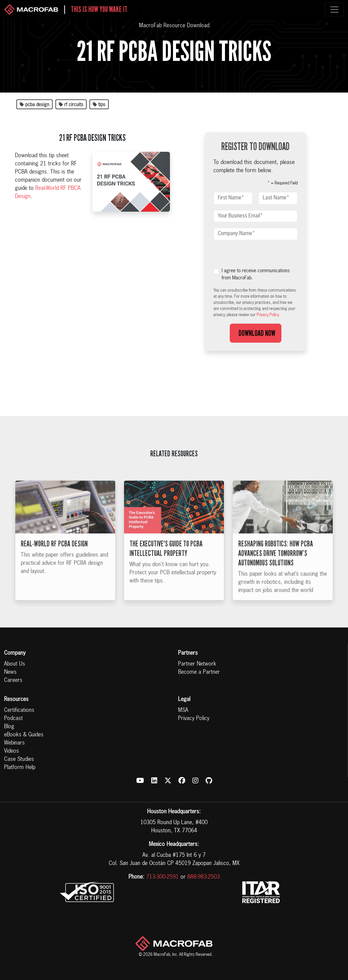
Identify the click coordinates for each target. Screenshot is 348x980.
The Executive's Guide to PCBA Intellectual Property (166, 558)
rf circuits (71, 105)
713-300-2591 (162, 877)
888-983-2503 (204, 877)
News (10, 672)
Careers (13, 681)
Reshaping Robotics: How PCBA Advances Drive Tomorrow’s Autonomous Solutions (276, 563)
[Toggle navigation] (334, 10)
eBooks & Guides (24, 735)
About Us (15, 664)
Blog (9, 727)
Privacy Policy (194, 719)
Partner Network (197, 664)
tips (99, 105)
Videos (12, 751)
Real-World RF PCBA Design (54, 554)
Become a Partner (199, 672)
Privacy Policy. (268, 315)
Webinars (14, 743)
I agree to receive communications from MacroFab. (256, 274)
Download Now (256, 333)
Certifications (19, 710)
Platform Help (20, 768)
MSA (183, 710)
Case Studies (19, 759)
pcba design (34, 105)
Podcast (13, 719)
